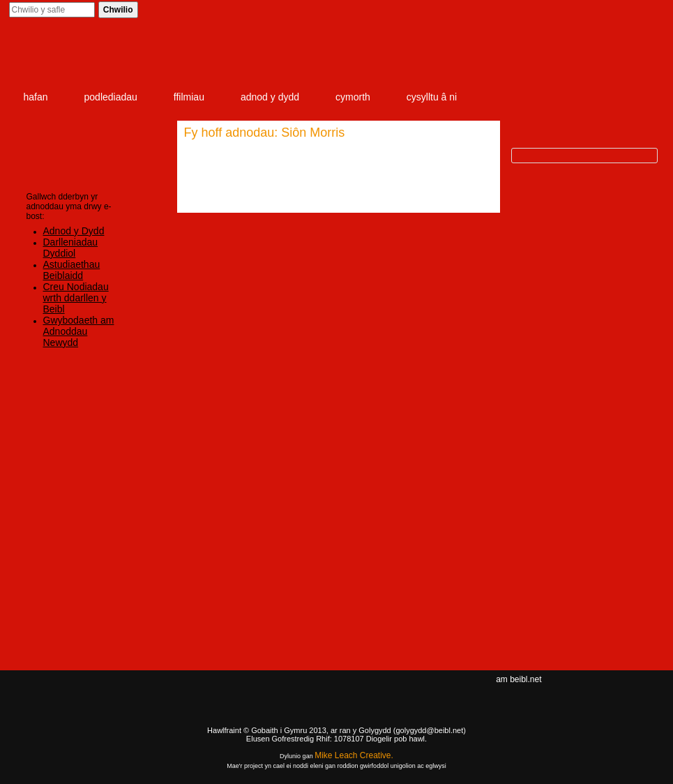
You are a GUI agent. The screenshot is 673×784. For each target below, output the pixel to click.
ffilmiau (189, 97)
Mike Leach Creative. (354, 755)
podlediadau (111, 97)
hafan (36, 97)
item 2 (462, 57)
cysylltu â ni (432, 97)
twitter (616, 693)
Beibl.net (337, 705)
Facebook (593, 693)
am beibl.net (519, 679)
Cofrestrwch (627, 10)
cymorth (353, 97)
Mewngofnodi (560, 10)
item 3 (542, 57)
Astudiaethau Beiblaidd (72, 270)
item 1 (371, 57)
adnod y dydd (270, 97)
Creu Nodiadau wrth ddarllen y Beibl (76, 298)
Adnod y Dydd (74, 231)
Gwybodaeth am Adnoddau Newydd (79, 331)
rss (637, 693)
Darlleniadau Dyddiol (71, 248)
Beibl (91, 57)
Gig (51, 729)
